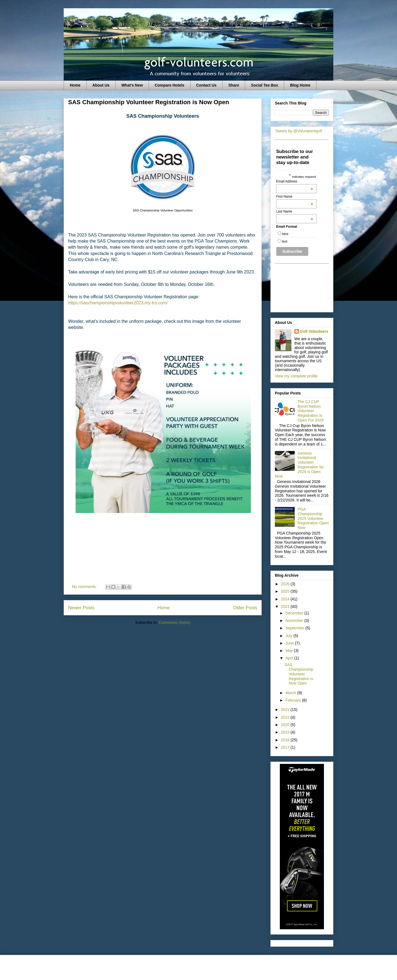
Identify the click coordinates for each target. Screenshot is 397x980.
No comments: (85, 587)
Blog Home (300, 85)
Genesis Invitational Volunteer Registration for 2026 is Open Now (299, 465)
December (295, 613)
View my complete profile (296, 376)
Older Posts (245, 608)
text (285, 241)
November (295, 621)
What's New (132, 85)
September (295, 628)
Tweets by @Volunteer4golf (298, 131)
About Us (101, 85)
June (290, 643)
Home (75, 85)
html (285, 234)
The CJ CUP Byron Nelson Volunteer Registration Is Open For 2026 (311, 411)
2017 (286, 747)
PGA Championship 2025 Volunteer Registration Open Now (313, 518)
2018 (286, 740)
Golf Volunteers (314, 331)
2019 (286, 732)
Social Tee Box (265, 85)
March (291, 693)
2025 (286, 591)
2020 (286, 725)
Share (234, 85)
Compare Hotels (169, 85)
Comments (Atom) (175, 622)
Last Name (295, 211)
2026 (286, 584)
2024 (286, 599)
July (289, 636)
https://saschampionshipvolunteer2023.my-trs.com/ (118, 303)
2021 (286, 717)
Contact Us (206, 85)
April (290, 658)
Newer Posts (81, 608)
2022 (286, 710)
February (294, 700)
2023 (286, 606)
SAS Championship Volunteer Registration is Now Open (149, 102)
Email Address (295, 181)
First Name (295, 197)
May (289, 651)
